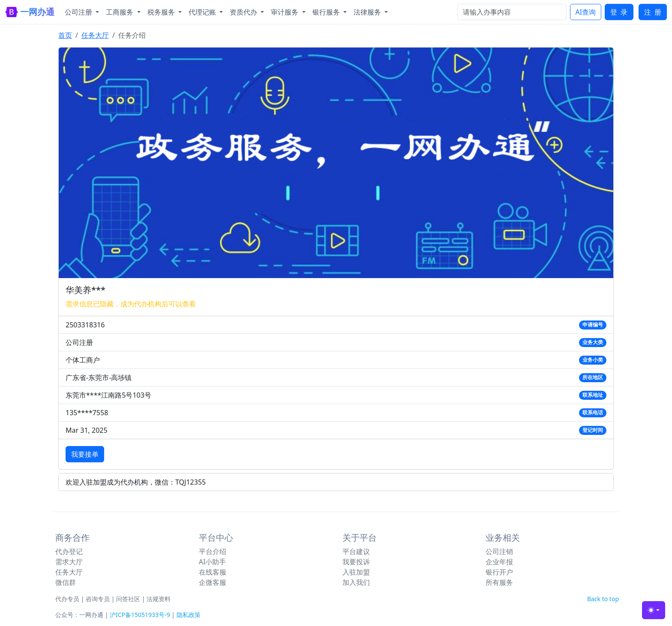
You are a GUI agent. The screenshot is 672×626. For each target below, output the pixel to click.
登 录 (619, 12)
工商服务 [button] (120, 12)
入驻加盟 (356, 572)
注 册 (653, 12)
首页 (65, 35)
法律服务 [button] (368, 12)
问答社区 (128, 599)
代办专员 (67, 599)
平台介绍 (213, 551)
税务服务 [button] (162, 12)
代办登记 (69, 551)
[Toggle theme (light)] (654, 610)
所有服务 (499, 582)
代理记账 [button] (203, 12)
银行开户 (499, 572)
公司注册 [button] (79, 12)
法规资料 (159, 599)
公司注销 (499, 551)
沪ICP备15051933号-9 (140, 615)
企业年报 (499, 562)
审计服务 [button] (285, 12)
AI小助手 (213, 562)
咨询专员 (98, 599)
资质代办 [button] (244, 12)
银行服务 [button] (327, 12)
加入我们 (356, 582)
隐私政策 (189, 615)
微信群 (66, 582)
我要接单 (85, 454)
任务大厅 (95, 35)
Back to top (603, 599)
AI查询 (586, 12)
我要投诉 (356, 562)
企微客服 (213, 582)
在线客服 (213, 572)
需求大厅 (69, 562)
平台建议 (356, 551)
